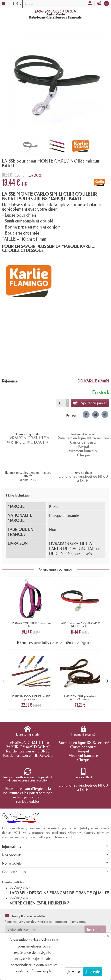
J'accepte (93, 971)
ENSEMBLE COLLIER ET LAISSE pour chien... (31, 698)
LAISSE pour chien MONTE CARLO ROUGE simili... (80, 625)
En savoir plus (42, 971)
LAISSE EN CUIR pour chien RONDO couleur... (80, 698)
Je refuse (74, 972)
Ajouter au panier (90, 403)
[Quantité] (61, 403)
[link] (86, 414)
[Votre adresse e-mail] (45, 930)
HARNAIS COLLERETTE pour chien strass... (31, 625)
